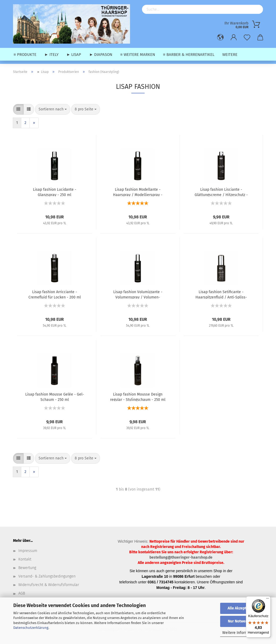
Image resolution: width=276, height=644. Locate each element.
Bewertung (27, 568)
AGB (22, 593)
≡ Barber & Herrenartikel (189, 55)
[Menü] (267, 600)
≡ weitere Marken (138, 55)
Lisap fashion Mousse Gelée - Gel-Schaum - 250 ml (55, 397)
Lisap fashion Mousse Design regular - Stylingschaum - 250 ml (138, 397)
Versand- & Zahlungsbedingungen (47, 576)
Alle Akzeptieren (241, 608)
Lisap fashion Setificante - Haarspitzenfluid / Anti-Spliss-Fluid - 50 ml (221, 294)
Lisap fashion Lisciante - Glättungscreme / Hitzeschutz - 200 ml (221, 192)
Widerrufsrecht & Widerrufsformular (49, 585)
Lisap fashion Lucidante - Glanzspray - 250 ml (55, 192)
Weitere (230, 55)
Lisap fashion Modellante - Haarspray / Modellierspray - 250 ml (138, 192)
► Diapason (101, 55)
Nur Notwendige (241, 621)
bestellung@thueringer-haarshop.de (181, 557)
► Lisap (74, 55)
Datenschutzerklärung (31, 628)
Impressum (28, 551)
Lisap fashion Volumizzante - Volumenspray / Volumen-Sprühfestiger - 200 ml (138, 294)
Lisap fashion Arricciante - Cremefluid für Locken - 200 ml (55, 294)
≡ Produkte (25, 55)
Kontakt (25, 559)
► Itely (51, 55)
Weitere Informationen (242, 633)
